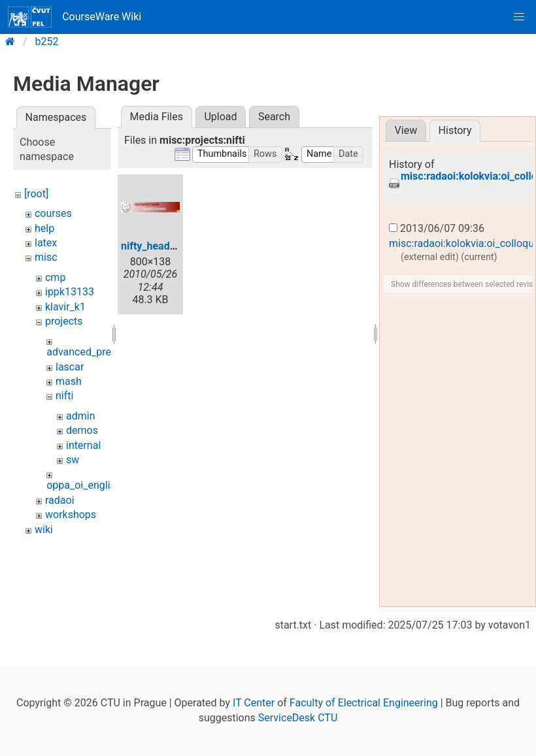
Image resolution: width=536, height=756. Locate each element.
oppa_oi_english (84, 485)
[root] (36, 194)
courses (53, 213)
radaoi (60, 500)
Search (274, 117)
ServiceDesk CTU (298, 718)
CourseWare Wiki (75, 17)
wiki (44, 530)
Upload (220, 117)
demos (82, 430)
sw (73, 460)
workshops (71, 515)
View (406, 130)
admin (80, 416)
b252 (47, 41)
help (44, 228)
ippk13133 (70, 292)
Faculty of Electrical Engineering (364, 703)
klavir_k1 (65, 307)
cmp (55, 277)
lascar (70, 367)
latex (46, 243)
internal (83, 445)
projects (64, 321)
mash (69, 381)
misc (46, 257)
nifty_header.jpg (159, 246)
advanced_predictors (95, 352)
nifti (64, 396)
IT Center (254, 703)
